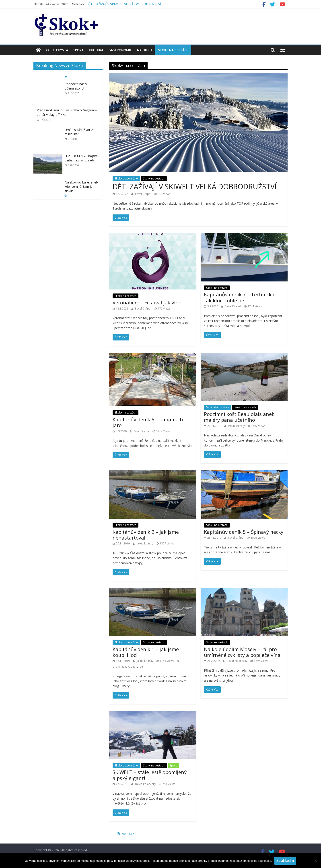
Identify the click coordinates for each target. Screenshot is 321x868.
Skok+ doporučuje (126, 178)
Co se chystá (57, 50)
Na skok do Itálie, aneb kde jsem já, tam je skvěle (81, 187)
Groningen (119, 667)
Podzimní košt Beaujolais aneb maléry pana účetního (239, 417)
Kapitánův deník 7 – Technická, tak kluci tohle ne (240, 297)
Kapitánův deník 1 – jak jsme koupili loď (146, 652)
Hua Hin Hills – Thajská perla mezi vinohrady (81, 158)
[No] (315, 861)
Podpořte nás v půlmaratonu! (76, 86)
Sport (78, 50)
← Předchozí (123, 833)
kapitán (132, 667)
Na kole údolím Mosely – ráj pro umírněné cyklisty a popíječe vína (242, 652)
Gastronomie (120, 50)
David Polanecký (237, 661)
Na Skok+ (145, 50)
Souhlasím (285, 860)
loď (141, 667)
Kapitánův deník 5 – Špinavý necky (244, 532)
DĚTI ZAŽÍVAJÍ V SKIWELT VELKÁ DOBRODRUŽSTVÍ (124, 4)
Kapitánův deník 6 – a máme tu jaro (149, 422)
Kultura (96, 50)
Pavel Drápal (143, 194)
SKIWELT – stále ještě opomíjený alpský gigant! (150, 775)
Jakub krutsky (237, 426)
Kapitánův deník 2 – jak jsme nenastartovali (146, 535)
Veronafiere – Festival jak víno (147, 302)
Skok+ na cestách (173, 50)
